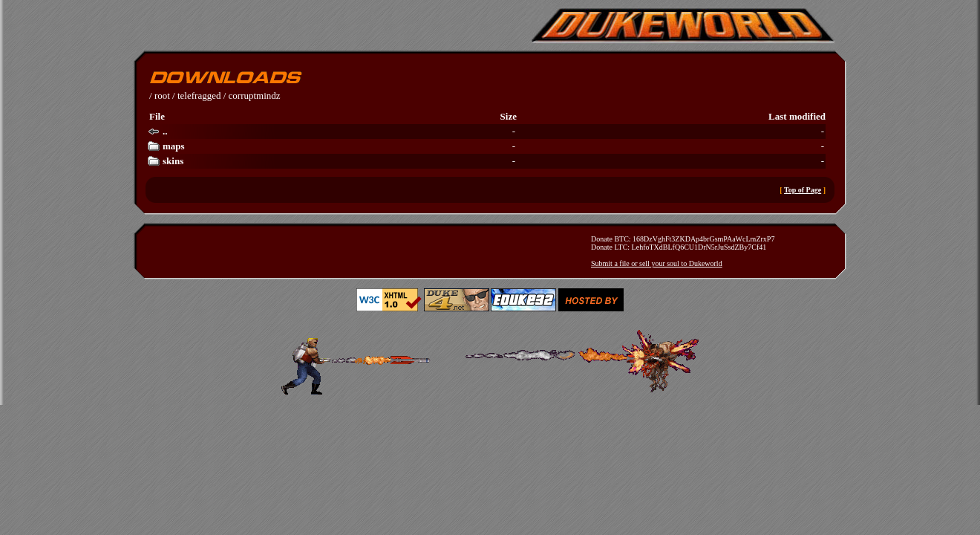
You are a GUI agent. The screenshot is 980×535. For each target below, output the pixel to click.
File (157, 116)
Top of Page (803, 190)
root (162, 95)
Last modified (797, 116)
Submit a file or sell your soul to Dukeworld (657, 263)
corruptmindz (255, 95)
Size (509, 116)
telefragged (199, 95)
